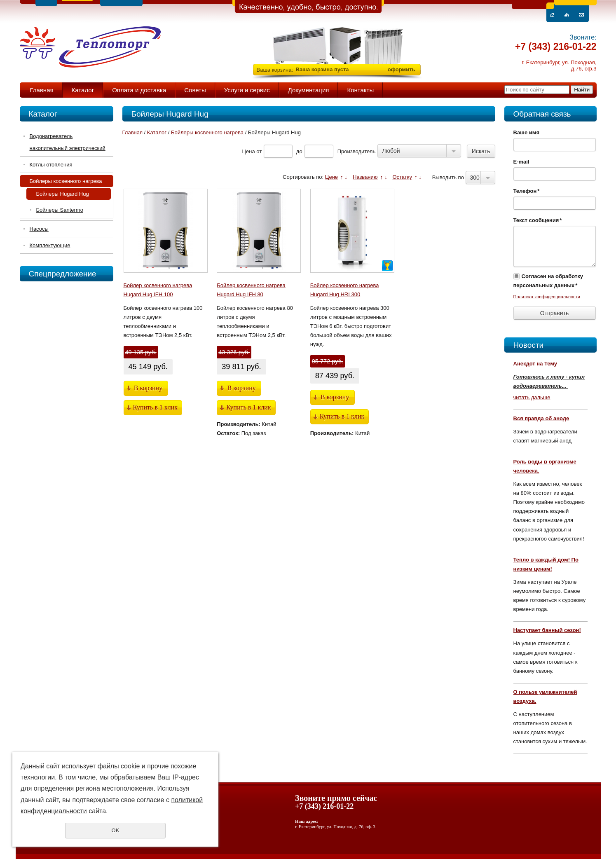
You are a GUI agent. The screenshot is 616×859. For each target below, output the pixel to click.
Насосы (39, 229)
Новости (529, 345)
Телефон (527, 191)
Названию (365, 177)
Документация (309, 90)
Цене (331, 177)
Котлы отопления (51, 165)
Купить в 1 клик (156, 407)
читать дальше (532, 397)
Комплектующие (50, 245)
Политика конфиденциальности (547, 297)
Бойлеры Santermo (60, 210)
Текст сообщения (538, 220)
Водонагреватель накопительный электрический (68, 142)
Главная (42, 90)
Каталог (83, 90)
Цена (248, 151)
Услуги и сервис (247, 90)
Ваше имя (527, 132)
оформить (402, 69)
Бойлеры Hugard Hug (63, 194)
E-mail (521, 162)
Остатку (402, 177)
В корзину (148, 388)
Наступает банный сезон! (547, 630)
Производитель (357, 151)
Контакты (360, 90)
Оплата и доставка (139, 90)
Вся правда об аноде (541, 418)
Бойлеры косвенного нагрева (66, 181)
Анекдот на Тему (535, 364)
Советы (195, 90)
